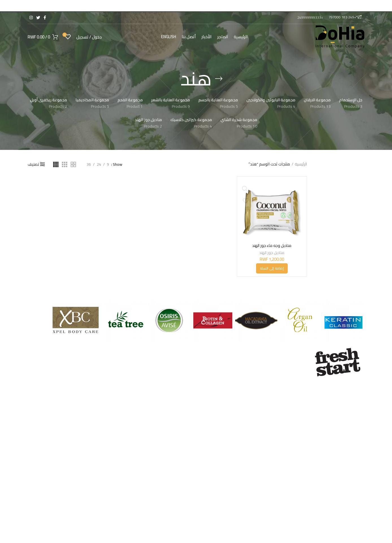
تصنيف (33, 164)
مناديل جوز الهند (272, 252)
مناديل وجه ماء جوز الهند (272, 245)
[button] (272, 268)
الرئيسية (301, 164)
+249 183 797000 (345, 17)
